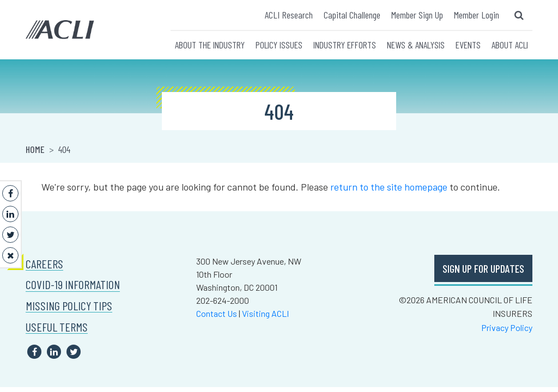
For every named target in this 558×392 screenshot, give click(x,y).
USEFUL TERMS (57, 327)
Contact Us (217, 313)
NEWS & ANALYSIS (416, 45)
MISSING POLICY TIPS (69, 306)
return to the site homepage (389, 187)
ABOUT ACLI (510, 45)
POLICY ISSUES (279, 45)
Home (35, 149)
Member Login (477, 15)
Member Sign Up (417, 15)
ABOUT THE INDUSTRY (210, 45)
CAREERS (44, 264)
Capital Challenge (352, 15)
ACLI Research (289, 15)
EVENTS (468, 45)
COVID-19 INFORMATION (73, 284)
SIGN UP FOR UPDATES (483, 268)
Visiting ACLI (265, 313)
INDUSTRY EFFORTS (345, 45)
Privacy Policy (507, 327)
